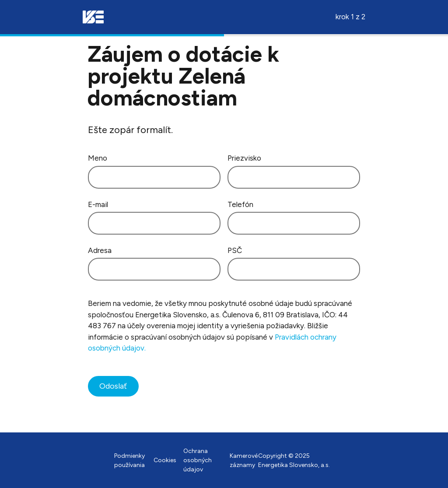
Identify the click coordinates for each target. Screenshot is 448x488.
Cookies (165, 460)
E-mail (98, 204)
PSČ (235, 250)
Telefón (240, 204)
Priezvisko (244, 158)
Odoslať (113, 386)
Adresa (100, 250)
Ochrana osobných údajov (198, 460)
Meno (98, 158)
